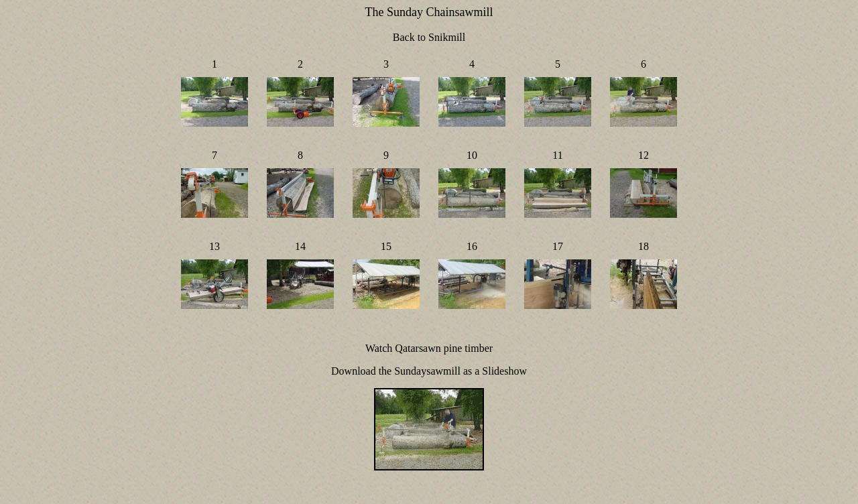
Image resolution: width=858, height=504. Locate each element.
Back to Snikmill (429, 37)
